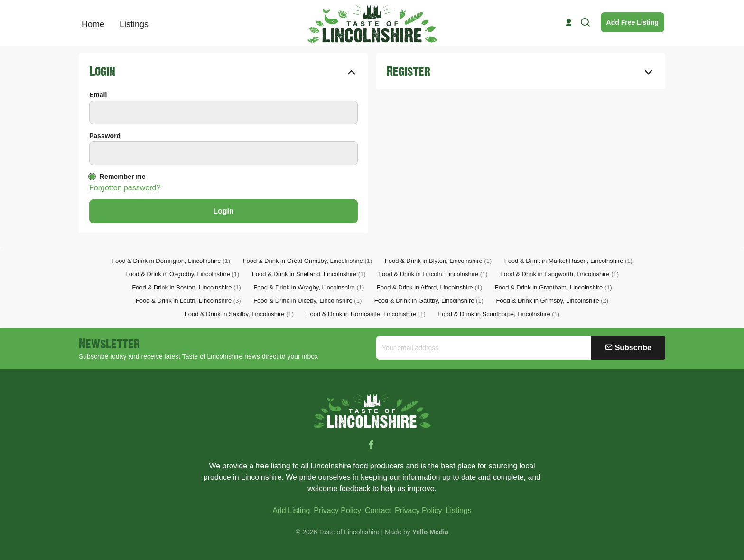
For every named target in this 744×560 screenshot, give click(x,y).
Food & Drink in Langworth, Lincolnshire (559, 274)
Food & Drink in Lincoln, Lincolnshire (433, 274)
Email (98, 95)
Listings (459, 510)
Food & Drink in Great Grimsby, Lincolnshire (308, 261)
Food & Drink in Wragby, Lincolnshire (309, 287)
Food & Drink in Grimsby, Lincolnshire (552, 301)
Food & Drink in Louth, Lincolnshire (188, 301)
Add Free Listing (632, 22)
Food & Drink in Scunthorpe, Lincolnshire (499, 314)
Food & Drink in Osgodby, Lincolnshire (182, 274)
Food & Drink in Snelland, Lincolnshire (309, 274)
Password (105, 136)
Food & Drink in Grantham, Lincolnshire (553, 287)
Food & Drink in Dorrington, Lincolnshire (171, 261)
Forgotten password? (125, 188)
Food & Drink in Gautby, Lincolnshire (429, 301)
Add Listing (291, 510)
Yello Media (430, 532)
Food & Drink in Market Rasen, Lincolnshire (568, 261)
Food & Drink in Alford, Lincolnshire (430, 287)
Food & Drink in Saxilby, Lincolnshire (239, 314)
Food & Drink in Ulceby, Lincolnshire (307, 301)
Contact (378, 510)
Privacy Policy (337, 510)
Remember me (123, 177)
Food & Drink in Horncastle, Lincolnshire (366, 314)
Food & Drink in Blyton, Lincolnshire (438, 261)
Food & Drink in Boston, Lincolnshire (186, 287)
